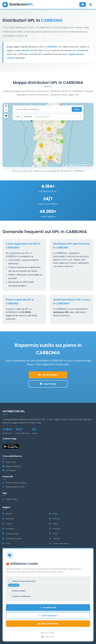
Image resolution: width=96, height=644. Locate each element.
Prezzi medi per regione (15, 483)
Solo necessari (48, 618)
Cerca (77, 109)
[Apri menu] (91, 4)
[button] (63, 122)
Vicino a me (9, 462)
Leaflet (67, 166)
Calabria (8, 524)
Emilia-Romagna (11, 534)
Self (17, 117)
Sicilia (53, 534)
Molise (54, 514)
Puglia (53, 524)
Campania (8, 529)
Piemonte (55, 519)
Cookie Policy (48, 639)
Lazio (6, 543)
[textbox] (57, 117)
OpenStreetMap (79, 166)
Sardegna (55, 529)
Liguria (7, 548)
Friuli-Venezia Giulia (12, 538)
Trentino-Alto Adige (59, 543)
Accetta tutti (48, 610)
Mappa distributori (12, 466)
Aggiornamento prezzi (14, 487)
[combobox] (57, 117)
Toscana (54, 538)
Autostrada (26, 117)
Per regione (9, 470)
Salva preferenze (48, 626)
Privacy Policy (48, 635)
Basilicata (8, 519)
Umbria (54, 548)
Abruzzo (8, 514)
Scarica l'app (10, 499)
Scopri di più (48, 384)
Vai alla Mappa (48, 375)
